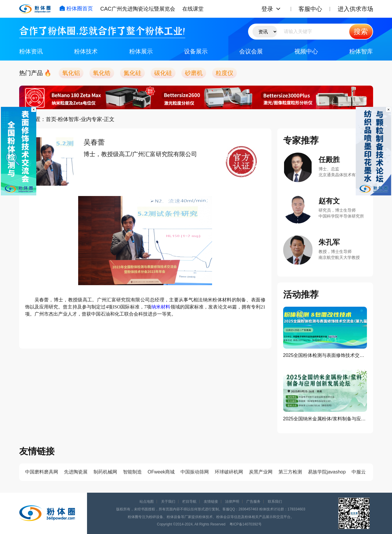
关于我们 (168, 502)
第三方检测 (290, 472)
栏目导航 (189, 502)
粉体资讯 (31, 51)
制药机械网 (105, 472)
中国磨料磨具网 (42, 472)
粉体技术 (86, 51)
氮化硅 (132, 73)
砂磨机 (194, 73)
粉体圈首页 (76, 9)
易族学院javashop (327, 472)
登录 (267, 9)
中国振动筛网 (195, 472)
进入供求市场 (355, 9)
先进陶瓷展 (76, 472)
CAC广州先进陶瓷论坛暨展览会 (138, 9)
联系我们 (275, 502)
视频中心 (306, 51)
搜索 (361, 31)
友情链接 (211, 502)
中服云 (359, 472)
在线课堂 (193, 9)
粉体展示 (141, 51)
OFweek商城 (161, 472)
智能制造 (132, 472)
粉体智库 (361, 51)
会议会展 (251, 51)
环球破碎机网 (229, 472)
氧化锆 (102, 73)
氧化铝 (71, 73)
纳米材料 (161, 307)
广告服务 (253, 502)
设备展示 (196, 51)
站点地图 (147, 502)
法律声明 (232, 502)
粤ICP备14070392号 (246, 524)
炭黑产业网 (261, 472)
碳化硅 (163, 73)
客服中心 (310, 9)
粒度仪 (224, 73)
